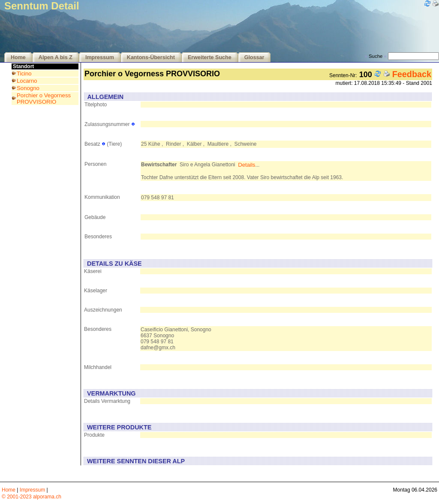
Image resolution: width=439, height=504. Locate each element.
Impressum (100, 57)
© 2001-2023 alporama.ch (32, 497)
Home (18, 57)
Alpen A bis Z (56, 57)
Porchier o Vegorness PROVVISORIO (44, 99)
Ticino (24, 73)
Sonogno (28, 88)
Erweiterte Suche (210, 57)
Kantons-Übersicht (151, 57)
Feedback (412, 74)
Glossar (254, 57)
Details (247, 165)
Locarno (27, 81)
